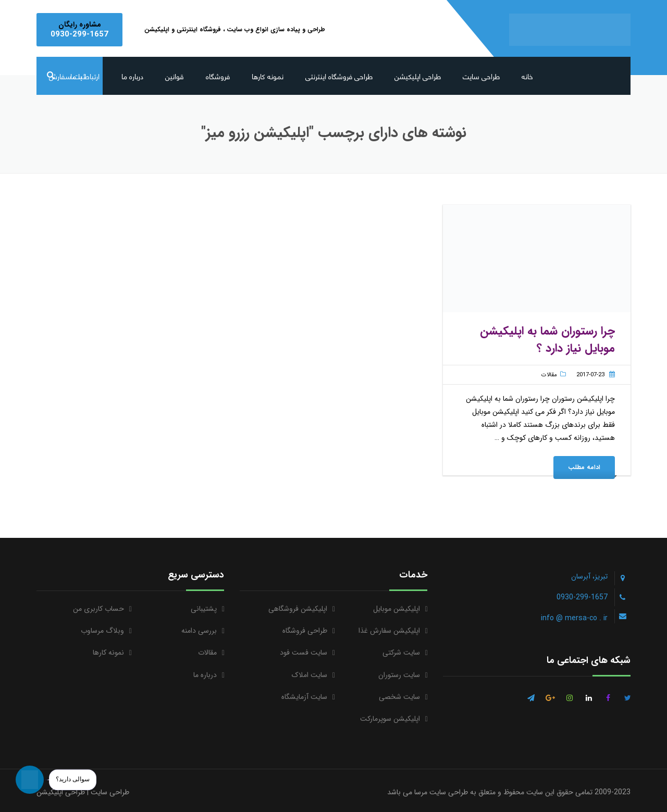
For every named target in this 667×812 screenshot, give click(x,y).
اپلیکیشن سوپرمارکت (390, 719)
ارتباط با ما (85, 76)
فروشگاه (218, 76)
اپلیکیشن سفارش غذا (389, 631)
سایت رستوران (399, 675)
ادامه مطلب (584, 467)
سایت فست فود (304, 653)
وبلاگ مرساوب (102, 631)
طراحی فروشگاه (305, 631)
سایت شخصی (399, 697)
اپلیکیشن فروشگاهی (298, 609)
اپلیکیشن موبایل (397, 609)
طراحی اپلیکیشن (418, 76)
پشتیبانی (204, 609)
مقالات (549, 375)
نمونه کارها (268, 76)
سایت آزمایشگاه (304, 697)
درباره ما (132, 76)
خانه (527, 76)
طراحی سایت (481, 76)
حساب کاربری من (98, 609)
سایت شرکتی (401, 653)
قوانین (175, 76)
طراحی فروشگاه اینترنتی (339, 76)
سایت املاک (310, 675)
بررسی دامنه (199, 631)
